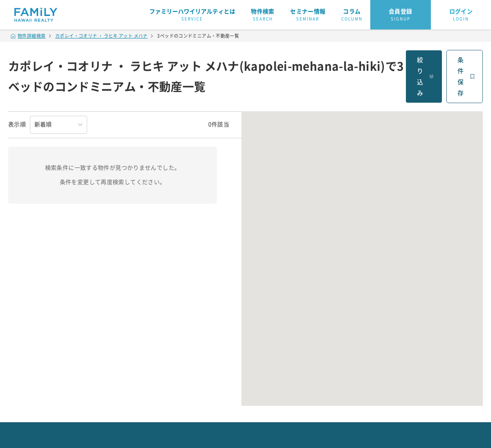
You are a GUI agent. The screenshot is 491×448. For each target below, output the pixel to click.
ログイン (461, 15)
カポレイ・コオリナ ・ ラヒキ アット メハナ (101, 36)
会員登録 (401, 15)
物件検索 (263, 15)
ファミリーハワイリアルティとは (192, 15)
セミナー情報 (308, 15)
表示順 (17, 124)
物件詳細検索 (28, 36)
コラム (352, 15)
